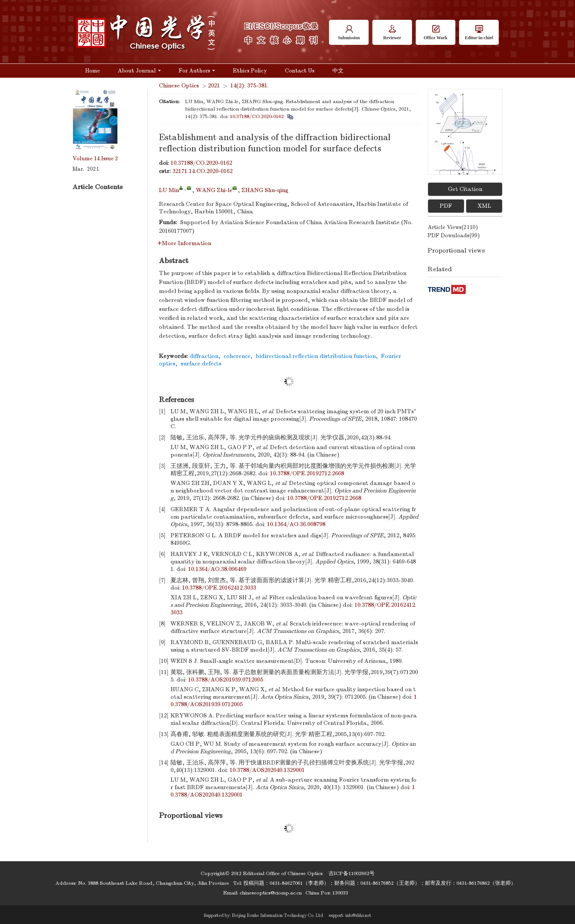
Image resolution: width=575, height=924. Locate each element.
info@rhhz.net (358, 915)
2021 (214, 86)
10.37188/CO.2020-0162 (257, 116)
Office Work (435, 33)
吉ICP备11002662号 (352, 873)
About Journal (139, 71)
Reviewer (392, 33)
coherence (237, 356)
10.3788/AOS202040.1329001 (267, 770)
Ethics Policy (250, 71)
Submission (349, 33)
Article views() (453, 227)
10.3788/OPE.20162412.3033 (219, 588)
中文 (338, 71)
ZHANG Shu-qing (265, 190)
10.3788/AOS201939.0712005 (226, 680)
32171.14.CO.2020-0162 (202, 171)
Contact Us (300, 71)
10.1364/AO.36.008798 (296, 524)
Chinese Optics (179, 86)
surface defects (201, 364)
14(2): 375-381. (250, 86)
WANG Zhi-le (214, 190)
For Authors (197, 71)
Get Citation (465, 189)
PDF (446, 206)
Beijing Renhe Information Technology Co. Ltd (277, 915)
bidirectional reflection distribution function (316, 356)
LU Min (169, 190)
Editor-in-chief (479, 33)
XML (484, 206)
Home (93, 71)
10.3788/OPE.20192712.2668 (307, 473)
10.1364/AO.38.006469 (217, 569)
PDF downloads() (454, 235)
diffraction (204, 356)
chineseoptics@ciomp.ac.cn (271, 893)
